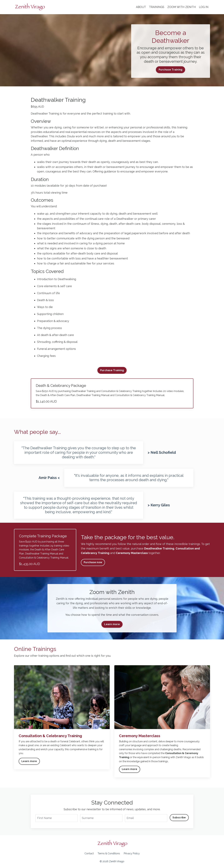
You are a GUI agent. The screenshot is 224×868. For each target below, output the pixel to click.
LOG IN (204, 7)
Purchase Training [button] (170, 70)
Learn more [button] (112, 624)
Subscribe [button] (179, 818)
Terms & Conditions (109, 853)
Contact (89, 853)
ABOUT (141, 7)
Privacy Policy (132, 853)
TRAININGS (157, 7)
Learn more (29, 761)
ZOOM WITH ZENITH (182, 7)
